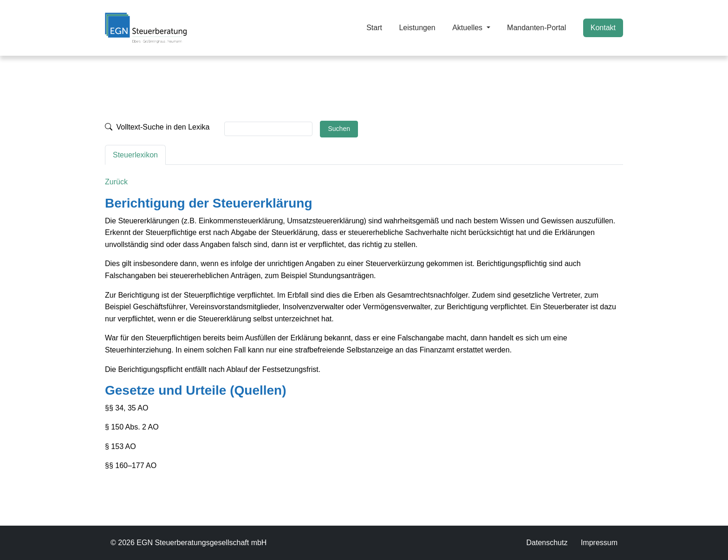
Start (374, 28)
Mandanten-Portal (536, 28)
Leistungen (417, 28)
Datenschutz (547, 543)
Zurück (116, 182)
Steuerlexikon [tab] (135, 155)
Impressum (599, 543)
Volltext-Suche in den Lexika (157, 127)
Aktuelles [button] (468, 28)
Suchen (339, 129)
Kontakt (603, 28)
